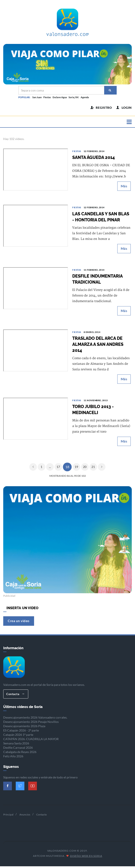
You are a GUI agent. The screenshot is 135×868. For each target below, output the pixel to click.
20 (85, 468)
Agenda (85, 97)
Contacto (42, 816)
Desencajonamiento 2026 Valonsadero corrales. (35, 719)
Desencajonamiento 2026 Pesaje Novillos (31, 723)
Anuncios (25, 816)
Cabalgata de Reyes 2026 (20, 754)
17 (58, 468)
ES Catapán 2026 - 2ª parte (21, 732)
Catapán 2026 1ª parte (18, 736)
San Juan (37, 97)
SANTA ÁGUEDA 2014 (94, 159)
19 (76, 468)
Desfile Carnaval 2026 (18, 749)
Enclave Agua (60, 97)
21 (93, 468)
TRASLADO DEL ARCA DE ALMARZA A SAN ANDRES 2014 (98, 346)
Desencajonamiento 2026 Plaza (24, 728)
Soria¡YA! (74, 97)
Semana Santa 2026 (16, 745)
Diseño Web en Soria (86, 857)
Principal (8, 816)
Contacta (15, 696)
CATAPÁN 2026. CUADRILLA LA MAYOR (31, 741)
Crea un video (19, 623)
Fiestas (47, 97)
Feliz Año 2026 (13, 758)
